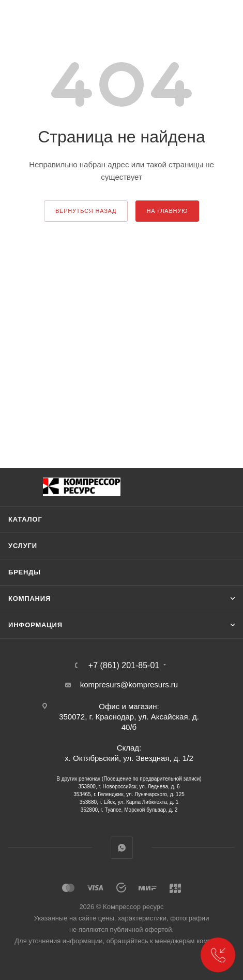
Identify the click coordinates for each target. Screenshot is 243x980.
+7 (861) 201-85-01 (124, 666)
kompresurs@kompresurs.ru (129, 684)
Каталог (25, 519)
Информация (35, 625)
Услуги (23, 546)
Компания (29, 599)
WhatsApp (122, 848)
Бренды (25, 572)
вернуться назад (86, 211)
